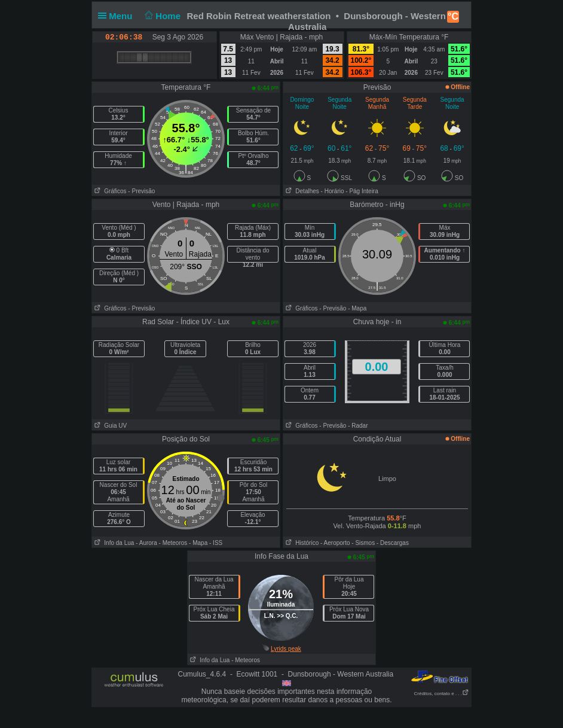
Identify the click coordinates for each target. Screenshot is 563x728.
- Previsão (141, 191)
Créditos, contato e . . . (442, 694)
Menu (118, 16)
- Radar (358, 426)
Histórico (301, 543)
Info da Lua (113, 543)
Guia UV (109, 426)
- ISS (216, 543)
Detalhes (301, 191)
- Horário (333, 191)
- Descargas (393, 543)
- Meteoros (173, 543)
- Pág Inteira (362, 191)
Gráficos (109, 191)
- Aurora (146, 543)
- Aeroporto (335, 543)
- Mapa (357, 308)
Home (162, 16)
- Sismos (363, 543)
